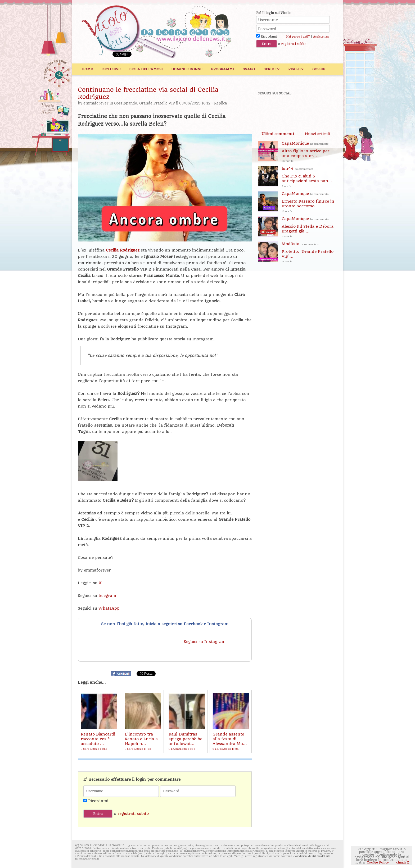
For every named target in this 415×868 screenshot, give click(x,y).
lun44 (309, 177)
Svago (249, 69)
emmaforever (96, 103)
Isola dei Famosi (146, 69)
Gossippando (126, 103)
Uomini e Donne (187, 69)
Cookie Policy (378, 862)
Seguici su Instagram (205, 642)
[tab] (278, 134)
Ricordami (267, 36)
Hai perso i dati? (298, 37)
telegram (107, 596)
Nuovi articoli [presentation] (317, 134)
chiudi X (402, 862)
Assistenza (321, 37)
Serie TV (272, 69)
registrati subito (294, 44)
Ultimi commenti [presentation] (278, 134)
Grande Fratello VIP (157, 103)
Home (87, 69)
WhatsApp (109, 608)
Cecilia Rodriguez (123, 250)
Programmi (222, 69)
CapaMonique (309, 152)
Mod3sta (309, 253)
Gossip (319, 69)
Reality (296, 69)
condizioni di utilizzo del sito (313, 856)
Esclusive (111, 69)
